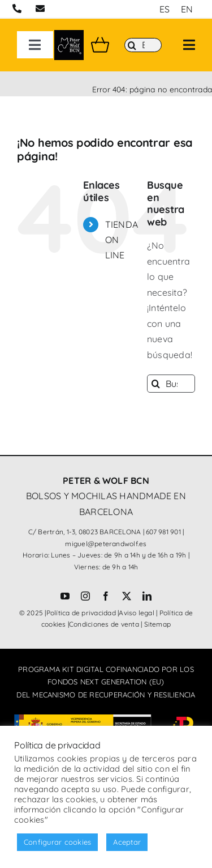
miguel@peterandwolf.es (106, 544)
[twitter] (127, 596)
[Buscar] (143, 45)
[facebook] (106, 596)
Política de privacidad (81, 613)
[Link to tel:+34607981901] (17, 8)
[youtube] (65, 596)
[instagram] (85, 596)
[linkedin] (147, 596)
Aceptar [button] (127, 842)
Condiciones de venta (104, 624)
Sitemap (158, 624)
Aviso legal (137, 613)
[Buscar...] (171, 384)
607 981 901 (163, 532)
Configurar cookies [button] (57, 842)
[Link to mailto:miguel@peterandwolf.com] (40, 8)
